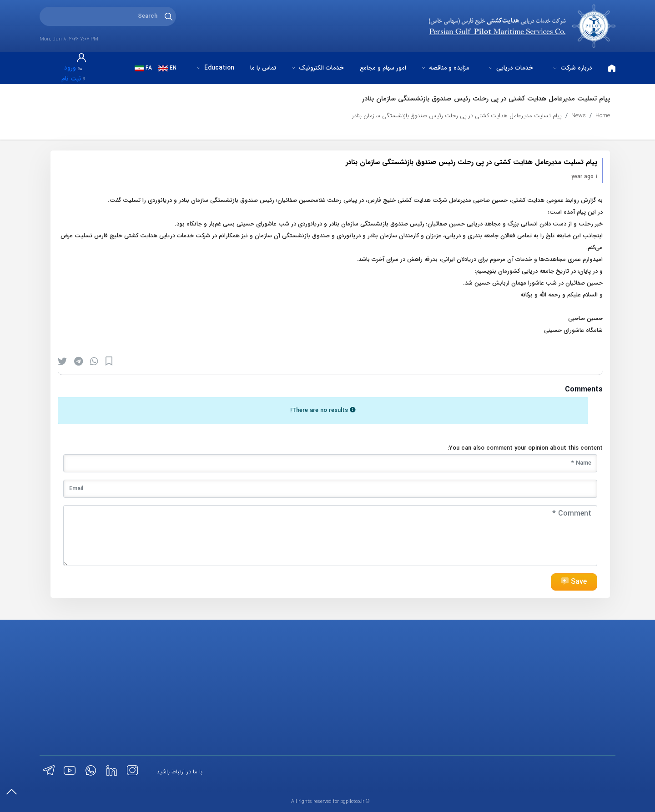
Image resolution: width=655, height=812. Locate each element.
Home (603, 116)
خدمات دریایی (511, 68)
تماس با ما (263, 68)
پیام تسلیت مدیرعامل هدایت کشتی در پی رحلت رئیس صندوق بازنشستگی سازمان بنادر (457, 116)
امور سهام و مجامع (383, 68)
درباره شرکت (573, 68)
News (579, 116)
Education (216, 68)
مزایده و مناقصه (446, 68)
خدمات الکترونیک (318, 68)
